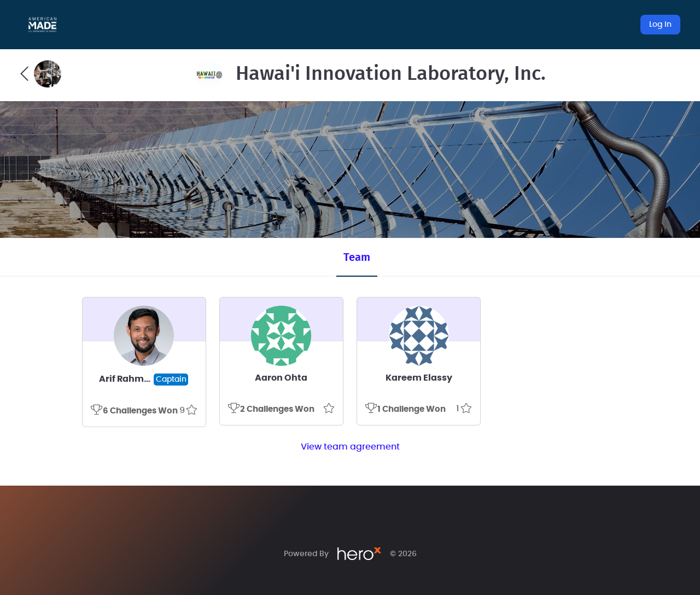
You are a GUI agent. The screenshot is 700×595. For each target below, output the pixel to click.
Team (357, 258)
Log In (660, 25)
